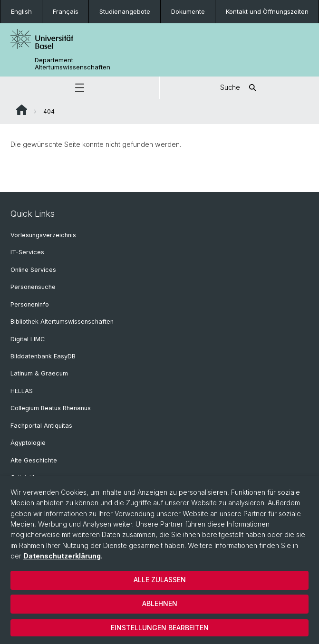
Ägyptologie (28, 443)
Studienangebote (125, 11)
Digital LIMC (28, 339)
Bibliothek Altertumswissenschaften (62, 322)
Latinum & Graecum (39, 373)
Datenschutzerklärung (62, 556)
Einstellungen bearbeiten (160, 628)
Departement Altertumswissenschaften (72, 64)
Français (66, 11)
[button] (80, 88)
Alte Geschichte (34, 460)
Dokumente (188, 11)
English (21, 11)
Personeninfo (30, 304)
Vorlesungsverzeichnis (43, 235)
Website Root (22, 110)
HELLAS (22, 391)
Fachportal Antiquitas (41, 426)
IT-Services (27, 252)
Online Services (33, 270)
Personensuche (33, 287)
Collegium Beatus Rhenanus (51, 408)
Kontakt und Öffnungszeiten (267, 11)
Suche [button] (240, 88)
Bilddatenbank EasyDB (43, 356)
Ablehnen (160, 603)
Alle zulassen (160, 580)
